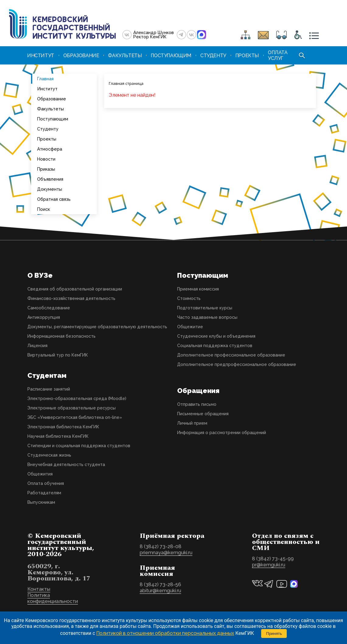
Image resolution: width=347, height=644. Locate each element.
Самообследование (49, 308)
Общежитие (190, 327)
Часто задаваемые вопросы (207, 317)
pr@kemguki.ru (269, 565)
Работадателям (44, 493)
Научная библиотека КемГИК (58, 436)
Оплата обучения (46, 483)
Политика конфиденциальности (53, 598)
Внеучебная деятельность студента (66, 465)
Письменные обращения (203, 414)
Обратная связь (54, 199)
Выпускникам (41, 502)
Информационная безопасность (61, 336)
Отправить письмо (197, 404)
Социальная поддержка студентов (215, 346)
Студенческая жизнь (49, 455)
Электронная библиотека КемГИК (63, 427)
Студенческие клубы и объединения (216, 336)
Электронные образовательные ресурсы (72, 408)
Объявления (50, 179)
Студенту (48, 129)
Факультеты (51, 109)
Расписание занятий (49, 389)
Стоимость (189, 298)
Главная (45, 79)
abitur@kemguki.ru (160, 591)
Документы (50, 189)
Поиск (44, 209)
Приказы (46, 169)
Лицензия (37, 346)
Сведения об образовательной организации (75, 289)
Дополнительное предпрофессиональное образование (237, 364)
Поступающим (53, 119)
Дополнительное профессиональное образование (231, 355)
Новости (46, 159)
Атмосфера (50, 149)
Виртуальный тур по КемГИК (58, 355)
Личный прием (192, 423)
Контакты (39, 589)
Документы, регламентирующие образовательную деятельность (97, 327)
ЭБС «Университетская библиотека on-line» (75, 417)
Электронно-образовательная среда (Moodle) (77, 399)
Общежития (40, 474)
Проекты (47, 139)
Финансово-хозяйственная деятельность (71, 298)
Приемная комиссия (198, 289)
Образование (52, 99)
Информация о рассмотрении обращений (222, 433)
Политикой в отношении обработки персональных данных (165, 633)
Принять (274, 634)
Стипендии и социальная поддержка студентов (79, 446)
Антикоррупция (44, 317)
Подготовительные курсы (205, 308)
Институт (47, 89)
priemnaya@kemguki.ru (166, 553)
